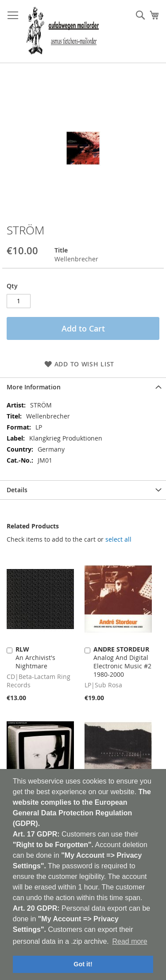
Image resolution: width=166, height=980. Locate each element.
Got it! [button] (83, 964)
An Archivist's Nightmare (35, 658)
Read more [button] (129, 941)
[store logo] (63, 32)
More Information (34, 387)
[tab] (83, 387)
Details (17, 490)
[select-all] (118, 539)
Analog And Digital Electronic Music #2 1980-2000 (122, 662)
